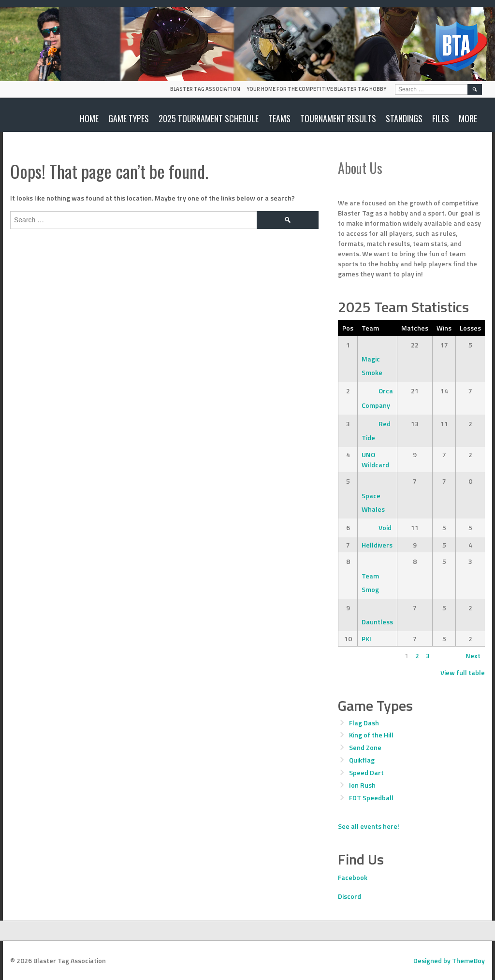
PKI (366, 639)
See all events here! (369, 826)
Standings (404, 118)
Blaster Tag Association (205, 89)
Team (370, 328)
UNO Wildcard (375, 460)
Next (473, 656)
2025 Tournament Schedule (209, 118)
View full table (463, 672)
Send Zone (365, 747)
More (468, 118)
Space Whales (373, 495)
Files (441, 118)
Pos (348, 328)
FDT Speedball (371, 798)
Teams (279, 118)
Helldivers (377, 545)
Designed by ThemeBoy (449, 960)
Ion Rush (362, 785)
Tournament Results (338, 118)
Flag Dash (364, 723)
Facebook (353, 877)
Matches (415, 328)
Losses (470, 328)
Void (377, 527)
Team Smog (370, 575)
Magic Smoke (372, 359)
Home (89, 118)
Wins (444, 328)
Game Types (129, 118)
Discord (349, 896)
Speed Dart (366, 772)
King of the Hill (371, 735)
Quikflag (362, 760)
